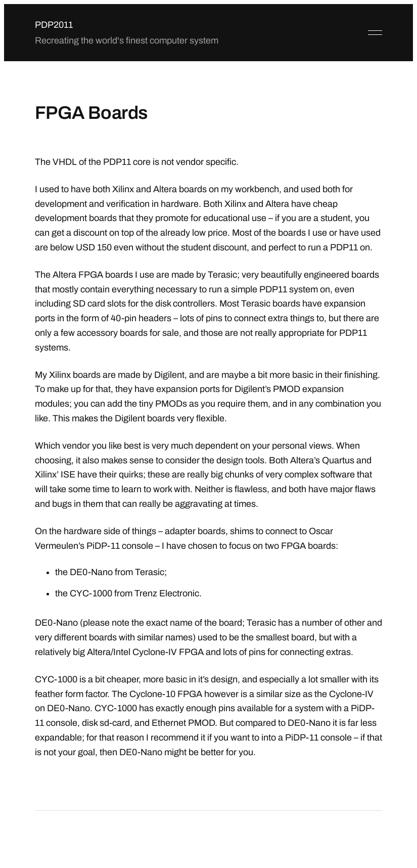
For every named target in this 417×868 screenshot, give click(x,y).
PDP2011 (54, 25)
